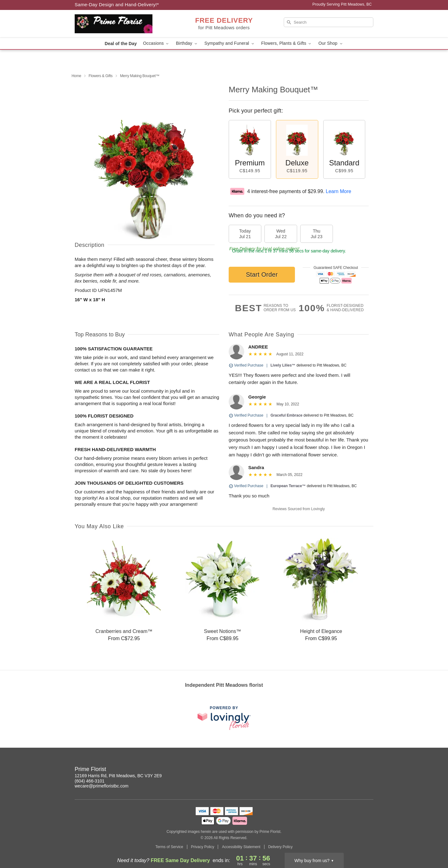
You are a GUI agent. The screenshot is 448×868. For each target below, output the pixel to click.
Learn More (338, 191)
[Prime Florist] (119, 24)
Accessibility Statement (241, 847)
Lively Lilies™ (283, 365)
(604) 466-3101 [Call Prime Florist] (90, 781)
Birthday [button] (187, 43)
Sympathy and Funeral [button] (230, 43)
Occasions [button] (156, 43)
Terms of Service (169, 847)
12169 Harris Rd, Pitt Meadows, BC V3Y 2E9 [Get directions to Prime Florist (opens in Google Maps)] (118, 776)
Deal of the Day (121, 44)
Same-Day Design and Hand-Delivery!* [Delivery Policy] (117, 5)
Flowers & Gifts (101, 76)
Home (76, 76)
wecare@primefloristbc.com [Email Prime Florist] (102, 786)
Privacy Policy (203, 847)
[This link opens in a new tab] (224, 718)
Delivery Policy (280, 847)
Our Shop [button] (331, 43)
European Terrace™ (288, 486)
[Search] (329, 22)
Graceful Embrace (287, 415)
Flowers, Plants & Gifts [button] (287, 43)
